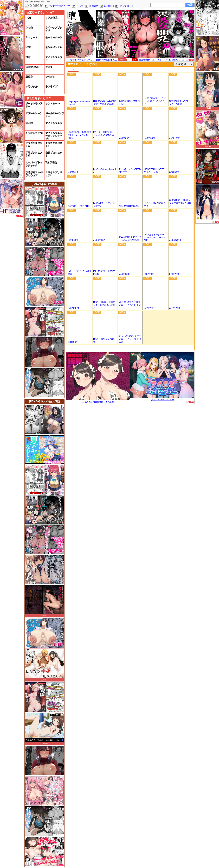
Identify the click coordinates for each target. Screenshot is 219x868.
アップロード (127, 6)
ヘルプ (80, 6)
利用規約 (94, 6)
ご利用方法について (60, 6)
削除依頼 (109, 6)
